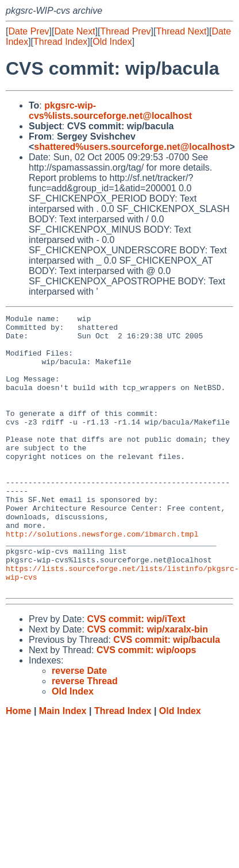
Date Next (74, 31)
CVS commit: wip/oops (146, 705)
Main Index (63, 766)
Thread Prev (126, 31)
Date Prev (28, 31)
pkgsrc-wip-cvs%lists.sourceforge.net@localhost (110, 111)
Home (18, 766)
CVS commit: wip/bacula (167, 695)
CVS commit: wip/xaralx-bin (147, 684)
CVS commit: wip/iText (136, 674)
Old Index (112, 42)
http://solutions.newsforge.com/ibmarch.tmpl (102, 578)
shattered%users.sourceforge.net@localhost (132, 147)
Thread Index (60, 42)
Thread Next (181, 31)
